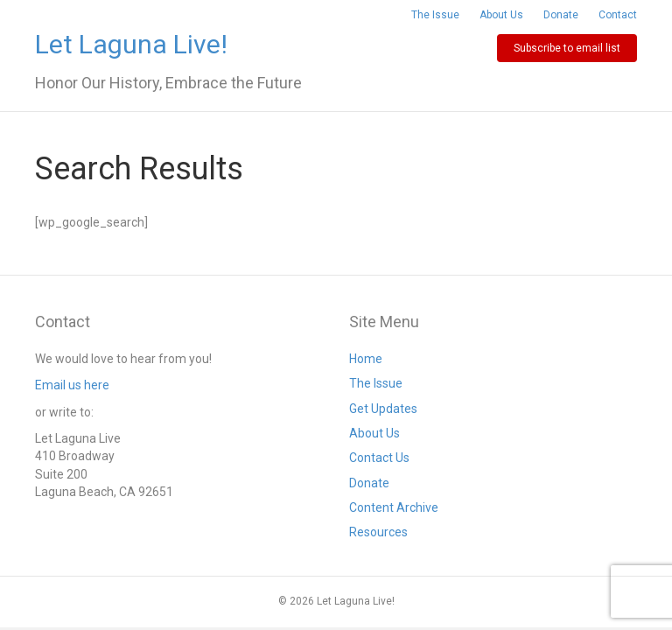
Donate (561, 15)
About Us (501, 15)
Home (366, 359)
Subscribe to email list (567, 48)
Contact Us (379, 458)
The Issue (435, 15)
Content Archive (394, 507)
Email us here (72, 385)
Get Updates (383, 409)
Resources (378, 532)
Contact (618, 15)
